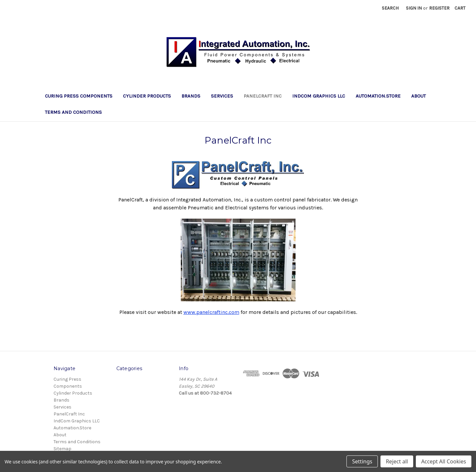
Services (222, 96)
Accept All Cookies (444, 461)
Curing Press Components (79, 96)
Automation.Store (378, 96)
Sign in (414, 8)
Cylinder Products (147, 96)
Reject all (397, 461)
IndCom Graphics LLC (319, 96)
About (418, 96)
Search (390, 8)
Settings (362, 461)
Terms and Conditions (73, 112)
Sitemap (62, 449)
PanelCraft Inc (263, 96)
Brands (191, 96)
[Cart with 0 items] (460, 8)
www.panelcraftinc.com (211, 312)
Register (439, 8)
